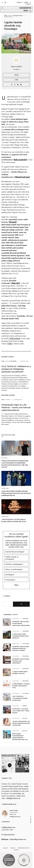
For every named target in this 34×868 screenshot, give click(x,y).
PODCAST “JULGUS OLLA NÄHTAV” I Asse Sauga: (21, 711)
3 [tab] (7, 866)
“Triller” (10, 344)
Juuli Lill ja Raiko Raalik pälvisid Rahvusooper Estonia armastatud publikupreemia (16, 493)
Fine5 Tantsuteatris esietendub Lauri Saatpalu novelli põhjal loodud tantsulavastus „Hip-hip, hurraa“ (15, 464)
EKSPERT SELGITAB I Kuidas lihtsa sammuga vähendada (21, 623)
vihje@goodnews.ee (13, 799)
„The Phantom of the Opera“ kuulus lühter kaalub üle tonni (14, 520)
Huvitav (8, 361)
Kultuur (16, 16)
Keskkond (25, 619)
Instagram (19, 2)
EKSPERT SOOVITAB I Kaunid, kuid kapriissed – (21, 661)
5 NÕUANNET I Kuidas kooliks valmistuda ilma (21, 686)
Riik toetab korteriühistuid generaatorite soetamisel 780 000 (20, 737)
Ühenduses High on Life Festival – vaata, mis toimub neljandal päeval (16, 407)
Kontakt (16, 850)
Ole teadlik (26, 644)
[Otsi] (21, 604)
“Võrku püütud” (15, 339)
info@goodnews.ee (8, 828)
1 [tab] (4, 866)
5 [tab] (11, 866)
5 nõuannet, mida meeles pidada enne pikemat (20, 636)
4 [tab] (9, 866)
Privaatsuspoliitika (8, 835)
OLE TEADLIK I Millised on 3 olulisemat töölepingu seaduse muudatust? (16, 369)
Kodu (6, 16)
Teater (20, 16)
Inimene (25, 706)
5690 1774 (13, 815)
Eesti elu (11, 16)
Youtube (26, 2)
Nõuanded (13, 361)
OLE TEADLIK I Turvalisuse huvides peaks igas (20, 698)
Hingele (8, 400)
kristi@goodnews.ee (15, 817)
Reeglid (13, 848)
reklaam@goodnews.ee (18, 840)
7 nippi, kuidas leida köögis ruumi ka (20, 672)
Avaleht (6, 848)
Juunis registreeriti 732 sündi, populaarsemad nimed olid (21, 723)
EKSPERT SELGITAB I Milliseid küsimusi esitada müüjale (21, 648)
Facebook (28, 4)
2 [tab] (6, 866)
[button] (1, 6)
